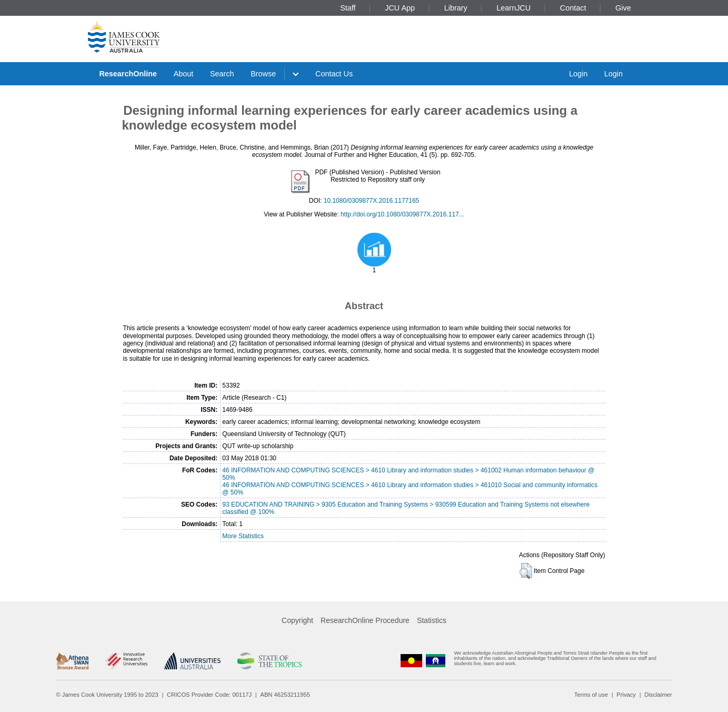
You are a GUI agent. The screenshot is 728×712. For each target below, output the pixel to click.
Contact (573, 8)
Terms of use (591, 695)
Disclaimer (658, 695)
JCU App (400, 8)
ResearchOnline (128, 74)
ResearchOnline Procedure (365, 620)
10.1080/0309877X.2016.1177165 (372, 201)
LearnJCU (513, 8)
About (184, 74)
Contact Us (334, 74)
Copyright (297, 620)
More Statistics (243, 536)
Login (578, 74)
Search (222, 74)
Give (623, 8)
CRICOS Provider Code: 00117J (209, 695)
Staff (348, 8)
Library (456, 8)
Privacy (626, 695)
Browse (263, 74)
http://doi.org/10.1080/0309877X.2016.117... (402, 214)
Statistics (432, 620)
